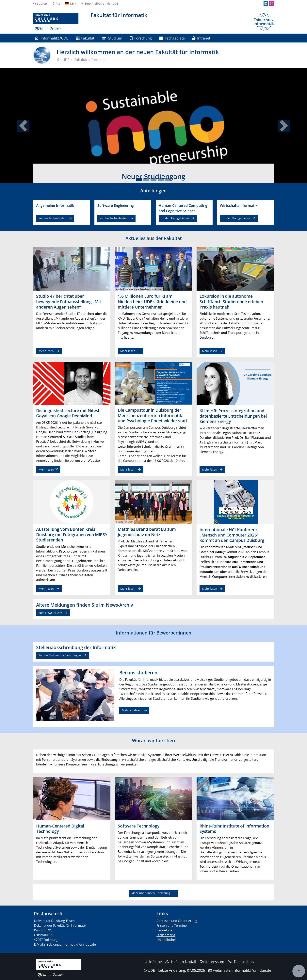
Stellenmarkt (166, 935)
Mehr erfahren (132, 710)
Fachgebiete (172, 38)
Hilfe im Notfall (181, 962)
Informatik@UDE (51, 38)
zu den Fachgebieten (53, 218)
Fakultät (85, 38)
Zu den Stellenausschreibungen (60, 655)
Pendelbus (164, 930)
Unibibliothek (166, 940)
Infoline (153, 962)
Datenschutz (241, 962)
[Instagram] (272, 4)
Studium (112, 38)
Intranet (201, 38)
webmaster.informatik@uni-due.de (242, 970)
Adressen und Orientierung (177, 921)
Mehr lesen (46, 351)
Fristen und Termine (172, 925)
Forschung (141, 38)
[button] (23, 126)
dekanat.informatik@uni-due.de (72, 944)
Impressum (212, 962)
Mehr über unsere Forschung (151, 893)
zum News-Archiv (50, 613)
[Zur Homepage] (56, 22)
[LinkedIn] (266, 4)
